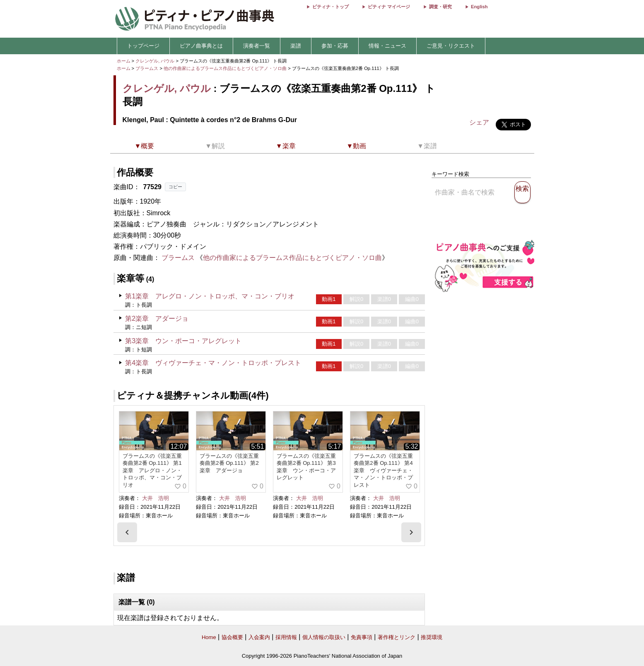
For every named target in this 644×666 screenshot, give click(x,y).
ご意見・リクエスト (451, 46)
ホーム (124, 61)
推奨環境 (432, 637)
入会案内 (259, 637)
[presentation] (127, 532)
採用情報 (286, 637)
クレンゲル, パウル (155, 61)
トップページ (143, 46)
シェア (479, 122)
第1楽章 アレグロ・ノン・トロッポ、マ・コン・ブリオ (210, 296)
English (479, 7)
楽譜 (296, 46)
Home (209, 637)
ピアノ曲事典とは (201, 46)
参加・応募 (335, 46)
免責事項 (362, 637)
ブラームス (147, 68)
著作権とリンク (397, 637)
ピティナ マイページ (389, 7)
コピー (175, 187)
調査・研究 (440, 7)
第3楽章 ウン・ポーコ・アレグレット (183, 341)
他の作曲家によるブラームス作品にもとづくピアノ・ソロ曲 (226, 68)
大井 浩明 (156, 498)
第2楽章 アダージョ (157, 319)
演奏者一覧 (257, 46)
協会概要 (232, 637)
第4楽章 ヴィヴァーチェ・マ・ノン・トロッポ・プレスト (213, 363)
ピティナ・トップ (330, 7)
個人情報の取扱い (324, 637)
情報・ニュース (387, 46)
